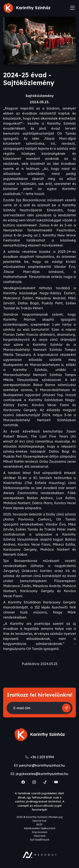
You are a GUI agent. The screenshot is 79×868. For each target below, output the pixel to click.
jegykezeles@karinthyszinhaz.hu (39, 774)
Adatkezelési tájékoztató (40, 828)
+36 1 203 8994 (40, 757)
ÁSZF (39, 825)
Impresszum (40, 832)
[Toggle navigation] (72, 8)
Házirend (40, 836)
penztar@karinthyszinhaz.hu (39, 765)
